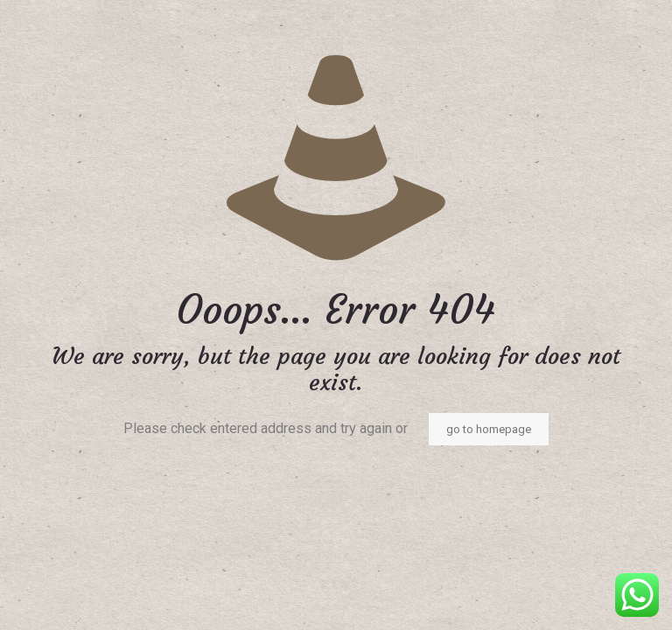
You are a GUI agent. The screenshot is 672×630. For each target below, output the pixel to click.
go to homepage (489, 429)
